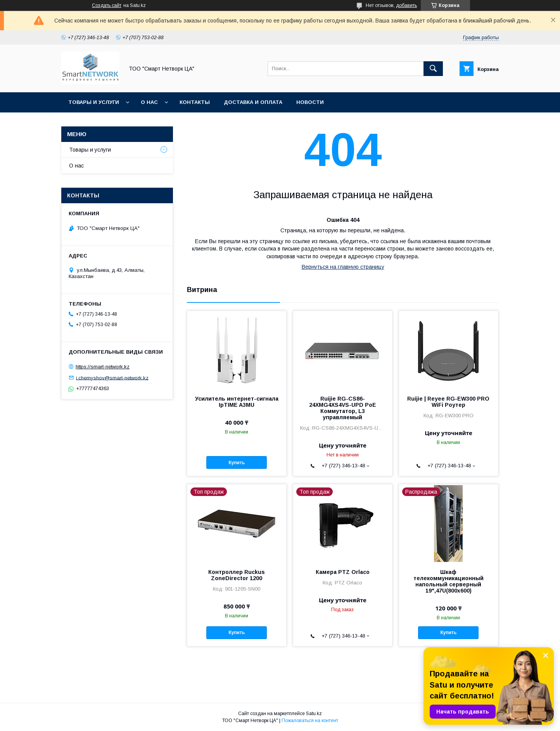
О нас (149, 102)
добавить (406, 5)
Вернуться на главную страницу (343, 267)
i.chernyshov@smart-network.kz (112, 378)
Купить (237, 463)
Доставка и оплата (253, 102)
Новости (310, 102)
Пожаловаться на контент (310, 721)
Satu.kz (314, 714)
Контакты (195, 102)
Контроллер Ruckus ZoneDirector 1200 (237, 575)
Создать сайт (107, 5)
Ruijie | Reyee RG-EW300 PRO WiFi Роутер (448, 402)
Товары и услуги (94, 102)
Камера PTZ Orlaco (343, 572)
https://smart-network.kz (103, 367)
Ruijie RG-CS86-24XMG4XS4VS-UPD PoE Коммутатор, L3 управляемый (343, 408)
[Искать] (433, 69)
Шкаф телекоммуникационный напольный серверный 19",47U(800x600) (449, 581)
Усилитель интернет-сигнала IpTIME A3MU (237, 402)
